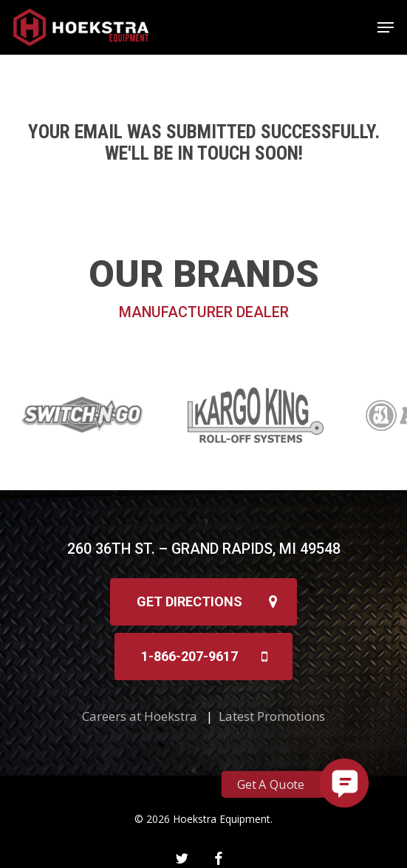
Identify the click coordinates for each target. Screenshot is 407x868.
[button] (386, 27)
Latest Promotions (272, 716)
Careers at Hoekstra (140, 716)
